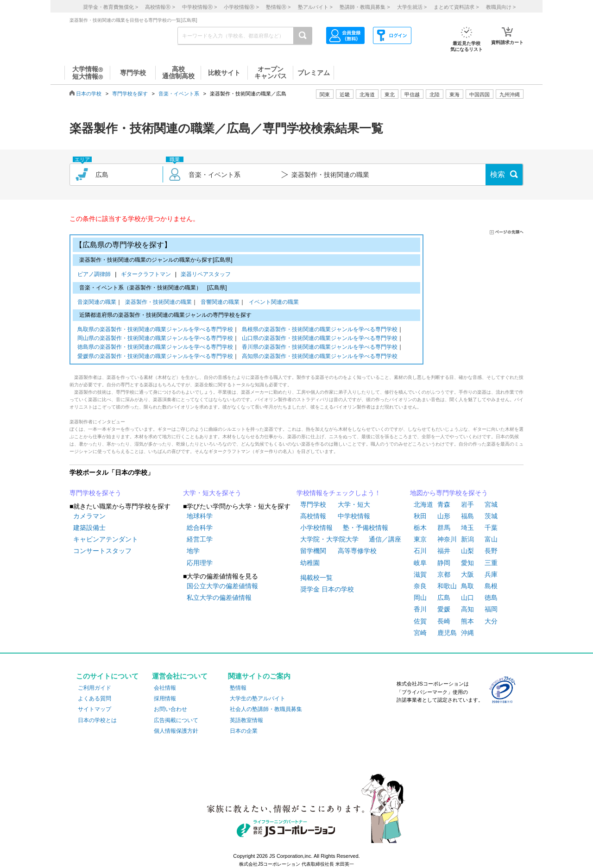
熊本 (467, 621)
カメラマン (89, 516)
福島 (467, 516)
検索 (498, 174)
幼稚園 (310, 563)
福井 (444, 551)
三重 (491, 563)
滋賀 (420, 574)
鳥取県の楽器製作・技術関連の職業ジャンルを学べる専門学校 (155, 330)
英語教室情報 (246, 720)
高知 (467, 609)
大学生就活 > (412, 7)
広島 (444, 598)
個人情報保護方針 (176, 731)
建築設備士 (89, 528)
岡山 (420, 598)
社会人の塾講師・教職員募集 (266, 709)
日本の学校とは (97, 720)
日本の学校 (89, 94)
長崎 (444, 621)
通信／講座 (385, 539)
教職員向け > (501, 7)
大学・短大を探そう (212, 493)
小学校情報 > (241, 7)
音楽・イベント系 (179, 94)
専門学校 (313, 504)
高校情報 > (160, 7)
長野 (491, 551)
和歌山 (447, 586)
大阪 (467, 574)
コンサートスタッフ (102, 551)
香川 (420, 609)
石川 (420, 551)
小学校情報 (316, 528)
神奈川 (447, 539)
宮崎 (420, 633)
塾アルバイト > (315, 7)
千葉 (491, 528)
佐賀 (420, 621)
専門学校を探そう (95, 493)
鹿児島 (447, 633)
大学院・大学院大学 (329, 539)
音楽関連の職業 (97, 303)
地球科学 (200, 516)
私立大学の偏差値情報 (219, 598)
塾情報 (238, 688)
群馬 (444, 528)
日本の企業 (244, 731)
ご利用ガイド (95, 688)
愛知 (467, 563)
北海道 (367, 94)
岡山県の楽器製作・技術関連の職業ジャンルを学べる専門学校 (155, 339)
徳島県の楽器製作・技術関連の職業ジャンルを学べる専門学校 (155, 348)
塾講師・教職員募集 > (365, 7)
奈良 (420, 586)
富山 (491, 539)
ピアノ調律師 (96, 275)
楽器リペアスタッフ (206, 275)
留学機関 (313, 551)
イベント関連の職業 (274, 303)
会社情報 (165, 688)
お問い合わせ (170, 709)
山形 (444, 516)
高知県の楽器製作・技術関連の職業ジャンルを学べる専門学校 (320, 357)
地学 (193, 551)
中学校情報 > (199, 7)
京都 (444, 574)
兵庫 (491, 574)
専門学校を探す (130, 94)
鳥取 (467, 586)
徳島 (491, 598)
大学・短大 (354, 504)
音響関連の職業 (220, 303)
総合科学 (200, 528)
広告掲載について (176, 720)
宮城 (491, 504)
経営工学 (200, 539)
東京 (420, 539)
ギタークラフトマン (148, 275)
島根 (491, 586)
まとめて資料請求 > (456, 7)
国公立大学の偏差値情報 (222, 586)
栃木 (420, 528)
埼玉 (467, 528)
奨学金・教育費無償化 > (110, 7)
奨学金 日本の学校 (327, 589)
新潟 (467, 539)
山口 (467, 598)
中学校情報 (354, 516)
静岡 (444, 563)
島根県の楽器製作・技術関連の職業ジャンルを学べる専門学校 (320, 330)
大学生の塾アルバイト (258, 698)
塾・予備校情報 (366, 528)
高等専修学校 (357, 551)
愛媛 (444, 609)
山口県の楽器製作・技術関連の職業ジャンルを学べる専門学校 (320, 339)
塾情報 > (278, 7)
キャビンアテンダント (106, 539)
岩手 (467, 504)
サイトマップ (95, 709)
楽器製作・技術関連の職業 (158, 303)
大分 (491, 621)
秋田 (420, 516)
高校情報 (313, 516)
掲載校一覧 (316, 578)
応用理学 (200, 563)
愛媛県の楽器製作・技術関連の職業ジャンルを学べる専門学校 (155, 357)
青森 (444, 504)
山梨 (467, 551)
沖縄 (467, 633)
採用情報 (165, 698)
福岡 (491, 609)
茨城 (491, 516)
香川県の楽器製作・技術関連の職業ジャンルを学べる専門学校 (320, 348)
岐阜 (420, 563)
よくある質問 (95, 698)
